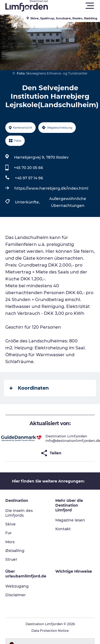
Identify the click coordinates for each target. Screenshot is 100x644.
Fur (9, 533)
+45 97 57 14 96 (29, 178)
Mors (10, 542)
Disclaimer (16, 595)
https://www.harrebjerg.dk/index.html (51, 188)
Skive (11, 524)
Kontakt (63, 529)
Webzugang (17, 586)
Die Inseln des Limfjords (19, 513)
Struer (11, 559)
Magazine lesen (70, 520)
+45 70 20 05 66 (28, 168)
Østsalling (15, 551)
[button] (74, 6)
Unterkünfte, (28, 202)
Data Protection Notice (50, 631)
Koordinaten (29, 388)
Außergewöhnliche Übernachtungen (68, 202)
